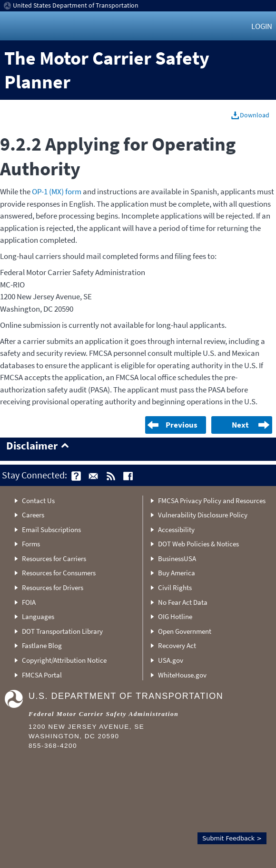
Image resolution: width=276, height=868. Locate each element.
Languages (38, 616)
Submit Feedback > (232, 838)
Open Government (185, 631)
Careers (33, 515)
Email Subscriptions (51, 529)
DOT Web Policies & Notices (198, 544)
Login (262, 26)
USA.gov (171, 660)
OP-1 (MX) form (57, 191)
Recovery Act (177, 645)
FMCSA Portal (42, 675)
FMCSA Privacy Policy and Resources (212, 501)
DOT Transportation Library (62, 631)
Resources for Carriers (54, 558)
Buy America (177, 573)
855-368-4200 (53, 746)
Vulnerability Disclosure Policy (203, 515)
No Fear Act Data (183, 602)
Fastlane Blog (42, 645)
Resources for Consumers (59, 573)
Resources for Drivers (53, 587)
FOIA (29, 602)
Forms (31, 544)
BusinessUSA (177, 558)
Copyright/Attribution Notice (64, 660)
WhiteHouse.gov (182, 675)
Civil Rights (175, 587)
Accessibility (176, 529)
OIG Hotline (175, 616)
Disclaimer (32, 446)
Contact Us (38, 501)
